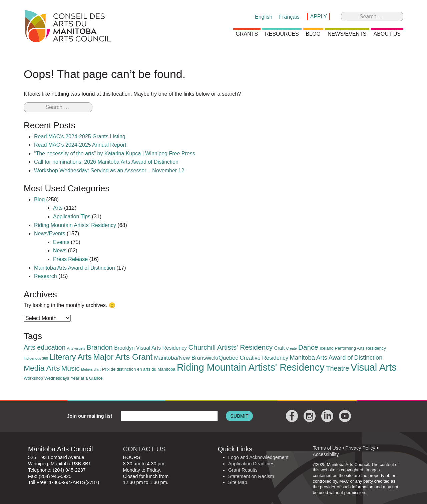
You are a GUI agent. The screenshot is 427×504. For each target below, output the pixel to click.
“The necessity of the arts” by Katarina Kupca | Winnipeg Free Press (115, 153)
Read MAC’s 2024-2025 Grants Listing (80, 136)
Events (61, 242)
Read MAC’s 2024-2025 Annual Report (80, 145)
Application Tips (72, 216)
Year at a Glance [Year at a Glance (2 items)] (87, 378)
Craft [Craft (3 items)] (279, 348)
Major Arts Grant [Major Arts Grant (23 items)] (123, 357)
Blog (39, 199)
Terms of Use (327, 448)
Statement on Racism (251, 476)
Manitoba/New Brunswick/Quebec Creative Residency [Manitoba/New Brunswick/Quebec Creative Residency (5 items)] (221, 358)
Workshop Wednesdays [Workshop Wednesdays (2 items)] (46, 378)
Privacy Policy (360, 448)
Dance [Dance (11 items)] (308, 347)
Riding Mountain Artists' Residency (75, 225)
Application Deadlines (251, 464)
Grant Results (243, 470)
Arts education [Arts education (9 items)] (45, 347)
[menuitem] (264, 17)
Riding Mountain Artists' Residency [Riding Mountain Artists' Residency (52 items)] (251, 367)
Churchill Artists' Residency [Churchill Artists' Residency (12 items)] (231, 347)
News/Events (50, 233)
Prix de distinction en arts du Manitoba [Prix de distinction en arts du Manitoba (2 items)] (139, 369)
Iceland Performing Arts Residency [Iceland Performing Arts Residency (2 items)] (353, 348)
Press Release (70, 259)
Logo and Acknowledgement (258, 457)
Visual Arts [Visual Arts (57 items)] (374, 367)
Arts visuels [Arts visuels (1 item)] (76, 348)
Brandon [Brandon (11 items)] (100, 347)
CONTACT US (144, 449)
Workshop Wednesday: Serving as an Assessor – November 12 (109, 170)
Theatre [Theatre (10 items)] (337, 368)
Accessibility (326, 454)
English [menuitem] (264, 17)
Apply (319, 16)
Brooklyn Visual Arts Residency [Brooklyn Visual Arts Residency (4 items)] (150, 348)
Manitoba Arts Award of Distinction (75, 268)
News (60, 250)
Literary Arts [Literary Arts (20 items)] (70, 357)
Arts (58, 208)
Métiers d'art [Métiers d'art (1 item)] (91, 369)
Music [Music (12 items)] (71, 368)
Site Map (238, 482)
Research (45, 276)
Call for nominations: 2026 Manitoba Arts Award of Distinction (106, 162)
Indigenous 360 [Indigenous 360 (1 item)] (36, 358)
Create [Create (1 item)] (292, 348)
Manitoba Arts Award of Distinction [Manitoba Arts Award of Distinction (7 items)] (336, 357)
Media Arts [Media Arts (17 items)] (42, 368)
